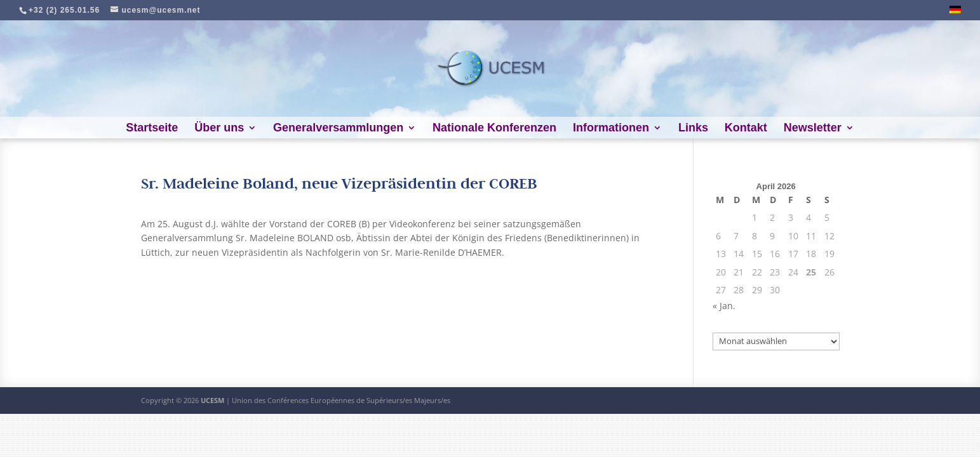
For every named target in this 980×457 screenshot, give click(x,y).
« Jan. (724, 306)
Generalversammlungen (338, 129)
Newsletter (813, 129)
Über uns (219, 129)
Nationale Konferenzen (494, 129)
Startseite (152, 129)
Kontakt (746, 129)
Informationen (611, 129)
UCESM (212, 400)
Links (693, 129)
